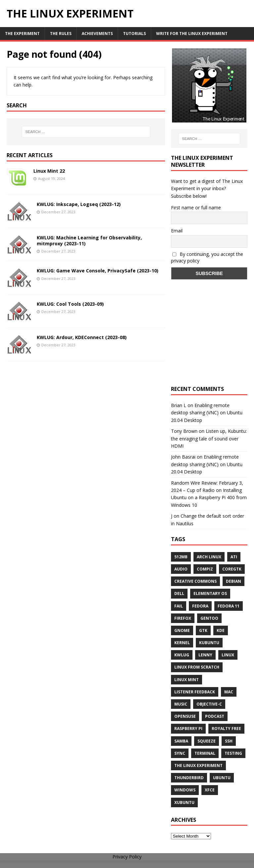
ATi (234, 557)
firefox (183, 618)
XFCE (210, 790)
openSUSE (185, 716)
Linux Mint (187, 680)
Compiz (205, 569)
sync (180, 753)
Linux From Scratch (197, 667)
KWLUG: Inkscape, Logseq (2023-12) (79, 204)
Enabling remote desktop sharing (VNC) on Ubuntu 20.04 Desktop (207, 413)
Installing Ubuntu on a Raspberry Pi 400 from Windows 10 (209, 498)
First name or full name (196, 208)
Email (177, 231)
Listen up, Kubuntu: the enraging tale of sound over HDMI (209, 438)
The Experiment (22, 34)
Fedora (200, 606)
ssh (229, 741)
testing (233, 753)
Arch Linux (209, 557)
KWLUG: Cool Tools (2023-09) (70, 304)
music (181, 704)
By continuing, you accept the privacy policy (207, 258)
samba (181, 741)
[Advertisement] (209, 339)
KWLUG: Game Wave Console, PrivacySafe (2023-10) (98, 271)
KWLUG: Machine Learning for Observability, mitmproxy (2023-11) (89, 241)
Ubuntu (222, 778)
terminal (205, 753)
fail (179, 606)
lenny (205, 655)
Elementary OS (210, 593)
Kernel (182, 643)
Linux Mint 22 (49, 171)
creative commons (195, 581)
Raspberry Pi (188, 729)
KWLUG (182, 655)
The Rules (61, 34)
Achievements (97, 34)
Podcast (215, 716)
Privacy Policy (127, 857)
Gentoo (209, 618)
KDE (221, 630)
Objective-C (209, 704)
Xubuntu (184, 802)
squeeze (207, 741)
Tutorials (134, 34)
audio (181, 569)
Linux (228, 655)
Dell (179, 593)
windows (185, 790)
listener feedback (195, 692)
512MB (181, 557)
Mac (229, 692)
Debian (233, 581)
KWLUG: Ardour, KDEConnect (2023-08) (82, 337)
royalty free (226, 729)
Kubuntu (209, 643)
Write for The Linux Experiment (192, 34)
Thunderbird (189, 778)
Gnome (182, 630)
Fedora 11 (229, 606)
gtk (203, 630)
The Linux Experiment (198, 765)
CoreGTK (232, 569)
